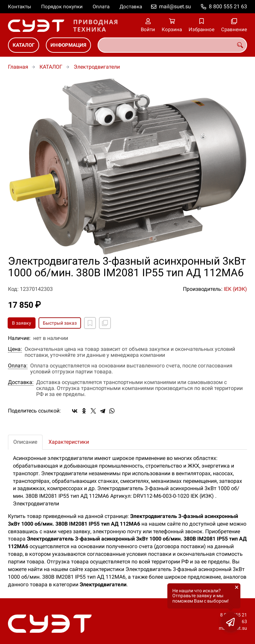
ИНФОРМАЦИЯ (68, 45)
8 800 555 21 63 (228, 6)
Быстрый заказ (60, 323)
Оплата (101, 7)
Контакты (20, 7)
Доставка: (21, 382)
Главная (18, 67)
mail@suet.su (175, 6)
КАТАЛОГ (24, 45)
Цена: (15, 349)
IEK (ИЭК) (235, 289)
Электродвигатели (97, 67)
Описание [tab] (25, 442)
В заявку (22, 323)
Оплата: (18, 366)
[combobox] (172, 45)
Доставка (131, 7)
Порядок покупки (62, 7)
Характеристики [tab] (69, 442)
